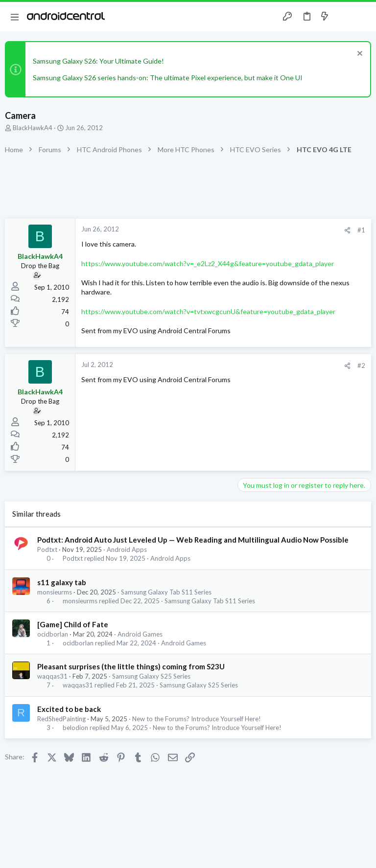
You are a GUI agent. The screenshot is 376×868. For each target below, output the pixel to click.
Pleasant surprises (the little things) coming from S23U (131, 666)
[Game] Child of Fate (73, 624)
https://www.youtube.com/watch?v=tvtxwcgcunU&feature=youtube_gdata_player (208, 311)
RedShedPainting (61, 719)
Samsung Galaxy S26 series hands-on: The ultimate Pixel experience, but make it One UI (168, 78)
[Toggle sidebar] (344, 17)
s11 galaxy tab (62, 582)
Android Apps (127, 549)
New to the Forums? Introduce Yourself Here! (197, 719)
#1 (361, 230)
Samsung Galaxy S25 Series (151, 676)
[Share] (347, 230)
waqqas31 (52, 676)
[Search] (363, 17)
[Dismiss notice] (359, 55)
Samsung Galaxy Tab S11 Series (166, 592)
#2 (361, 365)
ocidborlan (53, 634)
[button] (15, 17)
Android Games (140, 634)
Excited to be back (69, 709)
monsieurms (55, 592)
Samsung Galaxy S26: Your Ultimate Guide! (98, 61)
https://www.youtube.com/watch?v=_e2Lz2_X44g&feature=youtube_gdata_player (208, 263)
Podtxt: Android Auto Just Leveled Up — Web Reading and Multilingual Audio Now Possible (193, 540)
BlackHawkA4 (33, 128)
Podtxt (47, 549)
